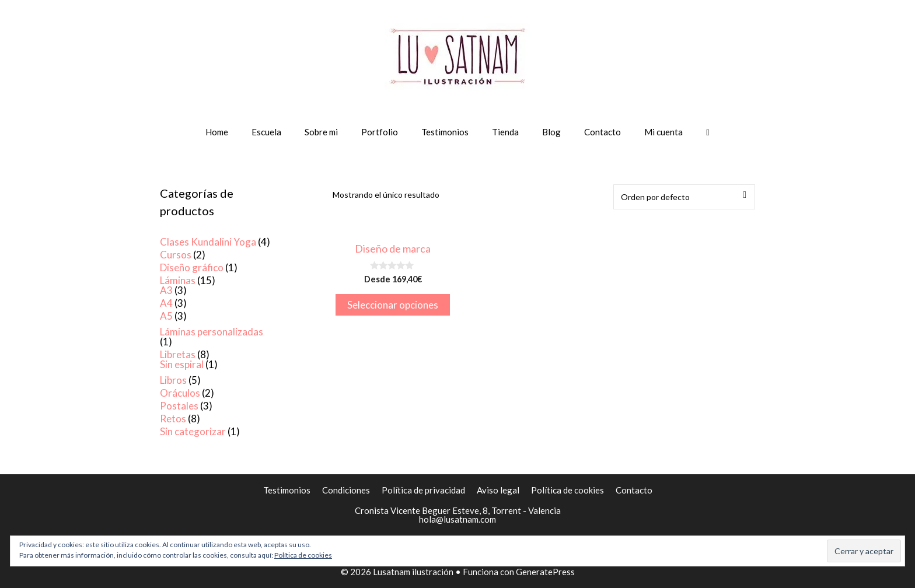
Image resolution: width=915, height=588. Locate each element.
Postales (179, 406)
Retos (173, 419)
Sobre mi (321, 132)
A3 (166, 290)
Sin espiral (182, 364)
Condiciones (346, 490)
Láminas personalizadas (212, 332)
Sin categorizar (193, 431)
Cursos (176, 255)
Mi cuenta (663, 132)
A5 (166, 316)
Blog (551, 132)
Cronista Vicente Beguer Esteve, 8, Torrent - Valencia (458, 510)
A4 (166, 303)
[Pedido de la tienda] (684, 197)
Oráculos (180, 393)
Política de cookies (567, 490)
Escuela (266, 132)
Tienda (505, 132)
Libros (173, 380)
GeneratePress (545, 572)
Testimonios (445, 132)
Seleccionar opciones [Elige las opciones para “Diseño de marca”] (393, 305)
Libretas (178, 354)
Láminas (178, 280)
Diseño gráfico (192, 267)
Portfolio (380, 132)
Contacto (603, 132)
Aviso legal (498, 490)
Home (217, 132)
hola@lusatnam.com (457, 519)
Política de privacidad (423, 490)
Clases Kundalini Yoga (208, 242)
